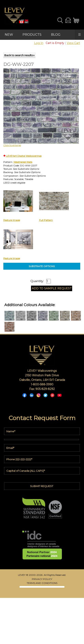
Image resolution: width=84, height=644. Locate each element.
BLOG (56, 35)
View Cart (73, 43)
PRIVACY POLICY (42, 579)
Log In (39, 43)
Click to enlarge (12, 145)
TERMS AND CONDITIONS (42, 583)
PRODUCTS (32, 35)
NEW (9, 35)
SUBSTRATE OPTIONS (42, 266)
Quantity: (37, 281)
